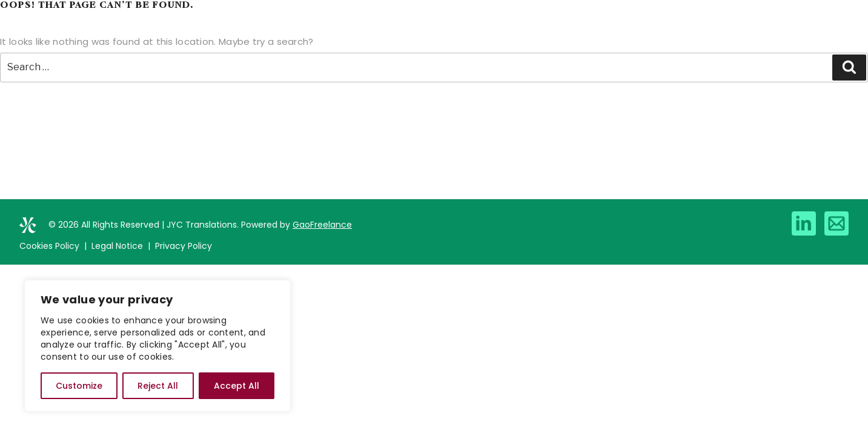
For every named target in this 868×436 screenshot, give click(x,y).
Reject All (158, 386)
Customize (79, 386)
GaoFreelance (322, 225)
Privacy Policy (184, 246)
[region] (157, 346)
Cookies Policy (49, 246)
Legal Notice (117, 246)
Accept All (237, 386)
